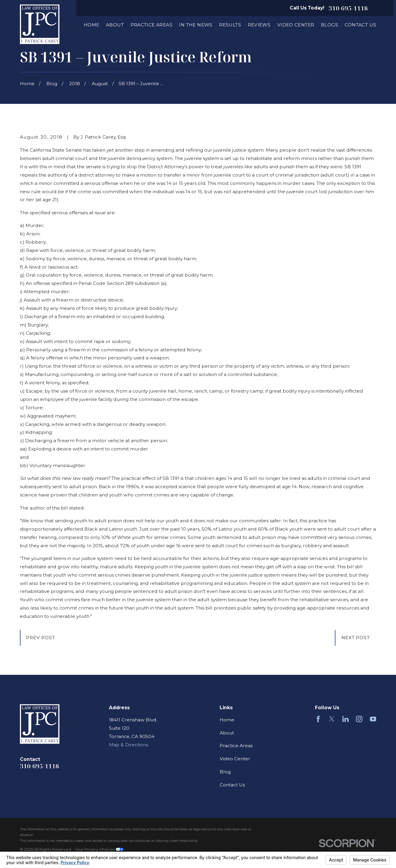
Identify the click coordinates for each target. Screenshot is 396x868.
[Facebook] (318, 719)
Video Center (235, 759)
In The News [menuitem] (196, 25)
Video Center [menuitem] (296, 25)
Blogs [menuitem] (330, 25)
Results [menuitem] (230, 25)
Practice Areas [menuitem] (152, 25)
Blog (225, 772)
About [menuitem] (115, 25)
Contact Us (232, 785)
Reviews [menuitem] (259, 25)
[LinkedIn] (346, 719)
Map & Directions (129, 745)
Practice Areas (236, 746)
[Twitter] (332, 719)
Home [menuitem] (92, 25)
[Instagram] (359, 719)
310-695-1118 (348, 8)
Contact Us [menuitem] (360, 25)
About (227, 733)
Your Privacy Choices (99, 849)
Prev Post (41, 638)
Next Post (356, 638)
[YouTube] (373, 719)
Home (227, 720)
